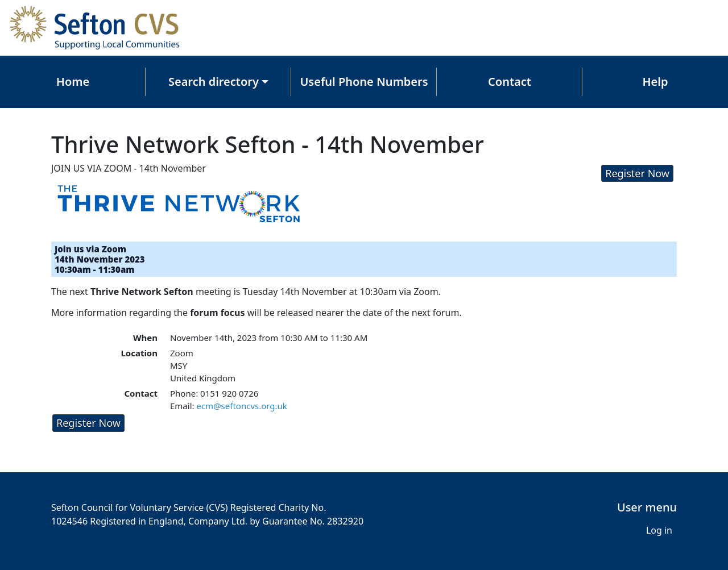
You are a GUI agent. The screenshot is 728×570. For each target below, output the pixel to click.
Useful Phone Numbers (364, 82)
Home (73, 82)
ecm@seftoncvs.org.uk (241, 406)
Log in (659, 530)
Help (655, 82)
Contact (510, 82)
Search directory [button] (214, 82)
